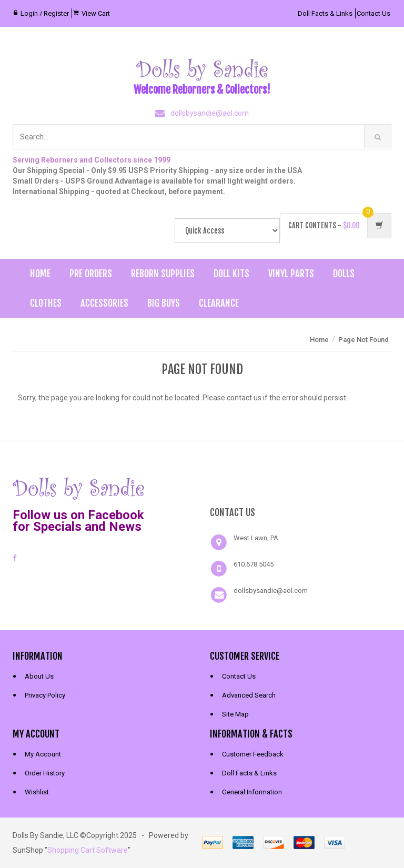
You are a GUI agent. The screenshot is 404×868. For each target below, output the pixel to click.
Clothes (46, 303)
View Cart (96, 13)
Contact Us (373, 13)
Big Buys (164, 303)
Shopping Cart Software (88, 850)
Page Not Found (363, 340)
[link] (301, 487)
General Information (252, 792)
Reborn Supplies (163, 274)
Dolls (344, 274)
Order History (45, 773)
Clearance (219, 303)
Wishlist (37, 792)
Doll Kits (231, 274)
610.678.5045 (254, 564)
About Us (39, 676)
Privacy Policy (45, 695)
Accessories (104, 303)
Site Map (235, 714)
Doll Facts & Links (325, 13)
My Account (43, 754)
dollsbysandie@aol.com (210, 113)
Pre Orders (91, 274)
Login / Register (45, 13)
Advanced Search (249, 695)
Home (40, 274)
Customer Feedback (253, 754)
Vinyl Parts (291, 274)
